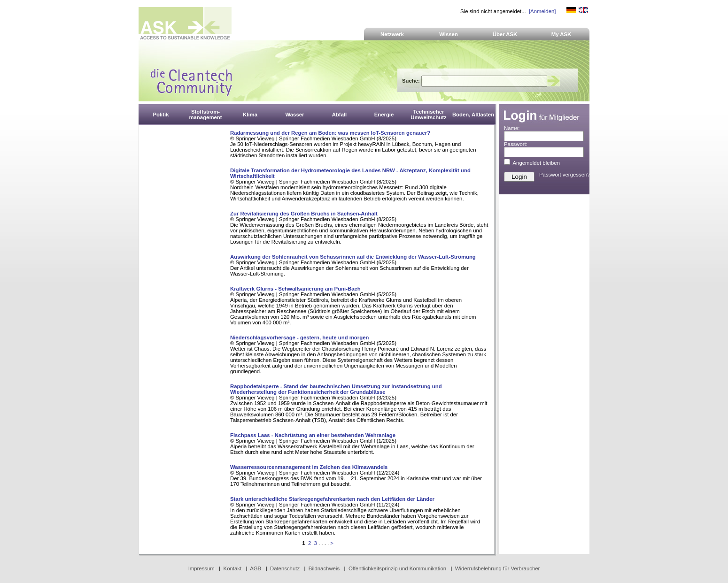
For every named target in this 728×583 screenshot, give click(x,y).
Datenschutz (285, 568)
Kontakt (233, 568)
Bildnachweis (324, 568)
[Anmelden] (542, 11)
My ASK (561, 34)
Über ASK (505, 34)
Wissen (449, 34)
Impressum (201, 568)
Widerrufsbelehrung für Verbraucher (498, 568)
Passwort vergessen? (565, 175)
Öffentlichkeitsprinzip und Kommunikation (397, 568)
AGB (256, 568)
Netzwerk (392, 34)
